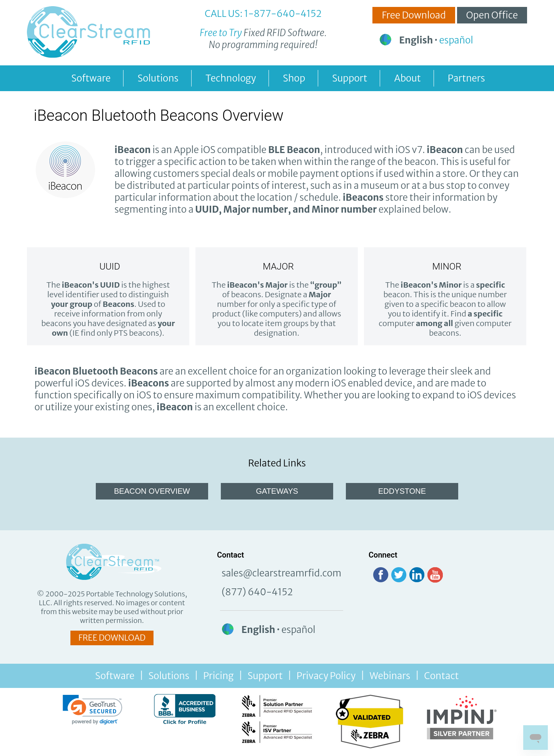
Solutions (158, 78)
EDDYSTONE (402, 491)
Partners (466, 78)
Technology (231, 78)
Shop (294, 78)
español (456, 40)
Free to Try (221, 33)
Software (91, 78)
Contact (441, 676)
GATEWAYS (277, 491)
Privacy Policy (326, 676)
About (407, 78)
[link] (93, 710)
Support (350, 78)
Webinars (390, 676)
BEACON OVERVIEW (152, 491)
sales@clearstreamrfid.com (281, 573)
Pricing (218, 676)
